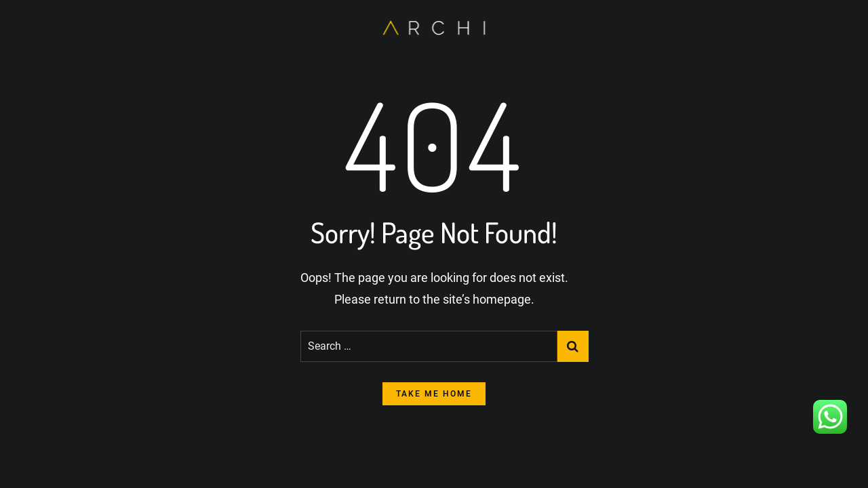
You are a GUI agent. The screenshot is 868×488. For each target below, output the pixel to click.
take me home (434, 394)
